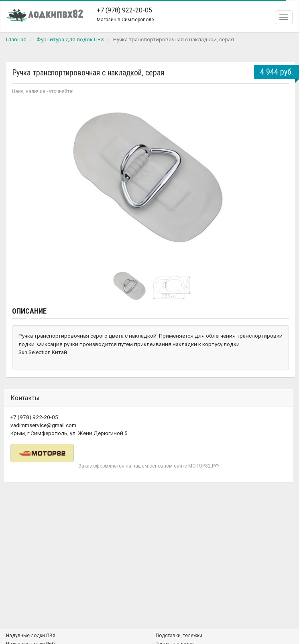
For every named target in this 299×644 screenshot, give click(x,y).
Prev (22, 181)
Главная (16, 39)
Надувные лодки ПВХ (31, 636)
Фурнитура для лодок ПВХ (70, 39)
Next (279, 181)
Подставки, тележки (179, 636)
